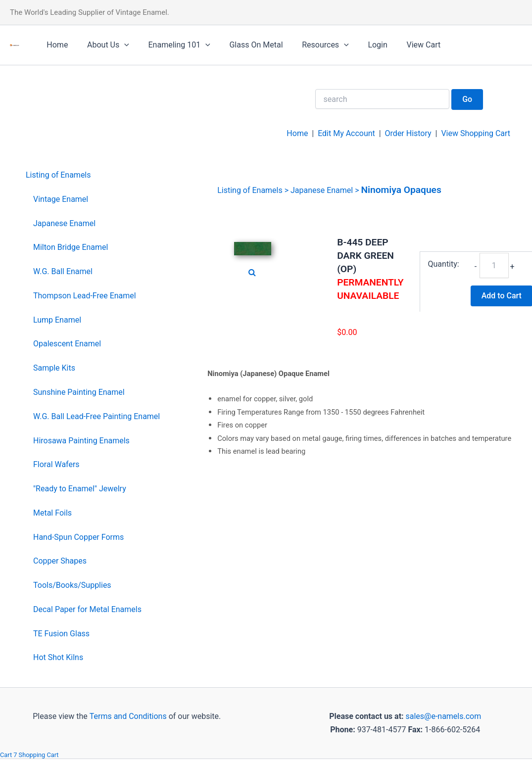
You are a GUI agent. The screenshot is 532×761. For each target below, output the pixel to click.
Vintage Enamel (61, 199)
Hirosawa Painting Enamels (81, 441)
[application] (119, 45)
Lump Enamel (57, 320)
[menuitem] (93, 175)
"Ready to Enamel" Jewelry (80, 489)
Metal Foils (52, 513)
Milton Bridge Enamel (71, 247)
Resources (311, 45)
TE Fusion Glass (61, 634)
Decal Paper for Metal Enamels (87, 609)
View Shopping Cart (476, 133)
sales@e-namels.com (443, 716)
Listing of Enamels (58, 175)
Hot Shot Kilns (58, 657)
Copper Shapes (60, 561)
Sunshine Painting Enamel (79, 392)
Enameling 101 (171, 45)
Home (56, 45)
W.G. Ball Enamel (63, 271)
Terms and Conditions (127, 716)
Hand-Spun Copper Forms (78, 537)
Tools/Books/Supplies (72, 585)
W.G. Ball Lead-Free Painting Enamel (97, 416)
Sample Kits (54, 368)
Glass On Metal (244, 45)
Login (360, 45)
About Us (103, 45)
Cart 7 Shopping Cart (29, 755)
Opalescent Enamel (67, 344)
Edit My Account (346, 133)
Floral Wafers (56, 464)
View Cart (402, 45)
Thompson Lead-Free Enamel (85, 296)
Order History (408, 133)
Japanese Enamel (64, 223)
